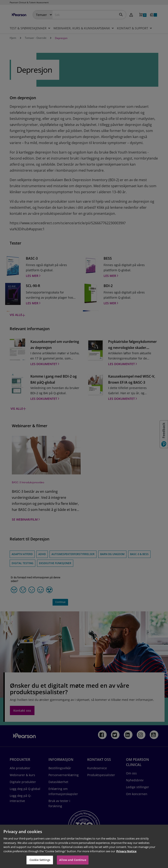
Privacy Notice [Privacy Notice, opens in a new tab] (126, 851)
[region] (84, 846)
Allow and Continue (73, 860)
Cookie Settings (40, 860)
